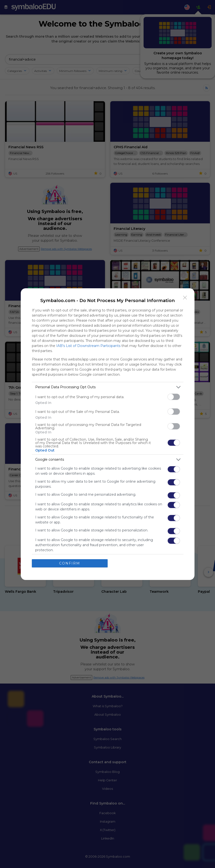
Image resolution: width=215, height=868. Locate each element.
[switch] (174, 397)
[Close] (185, 298)
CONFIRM (70, 563)
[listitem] (108, 387)
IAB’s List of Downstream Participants (88, 346)
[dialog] (108, 434)
